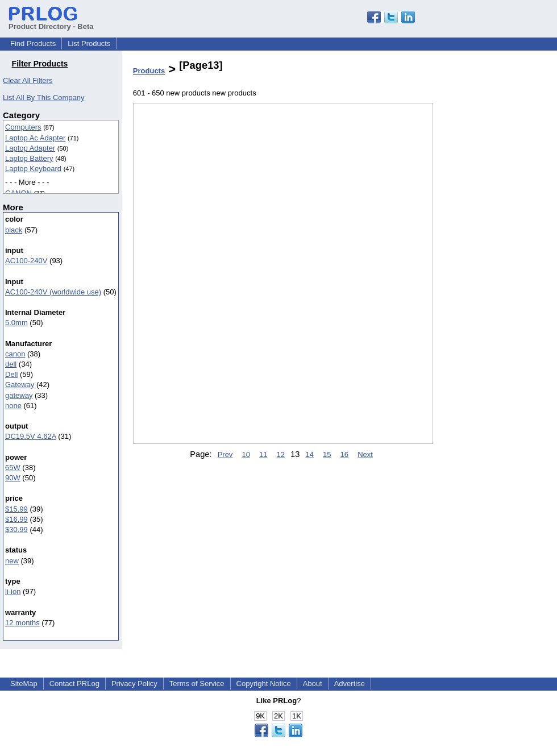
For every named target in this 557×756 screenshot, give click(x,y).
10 (246, 454)
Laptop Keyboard (33, 169)
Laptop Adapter (30, 148)
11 (263, 454)
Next (365, 454)
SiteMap (24, 684)
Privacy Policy (134, 684)
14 (309, 454)
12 (281, 454)
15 (327, 454)
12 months (22, 623)
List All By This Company (44, 97)
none (13, 406)
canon (15, 354)
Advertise (350, 684)
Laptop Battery (29, 158)
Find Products (33, 43)
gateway (19, 395)
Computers (23, 127)
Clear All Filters (28, 80)
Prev (225, 454)
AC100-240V (26, 261)
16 (344, 454)
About (313, 684)
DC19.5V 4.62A (31, 436)
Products (149, 71)
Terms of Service (197, 684)
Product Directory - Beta (51, 22)
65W (13, 468)
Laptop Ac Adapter (35, 138)
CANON (18, 193)
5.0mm (16, 323)
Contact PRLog (74, 684)
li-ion (13, 591)
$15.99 (16, 509)
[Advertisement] (490, 295)
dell (11, 364)
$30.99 (16, 529)
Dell (11, 374)
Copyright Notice (264, 684)
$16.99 (16, 519)
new (12, 561)
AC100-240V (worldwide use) (53, 292)
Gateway (20, 385)
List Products (89, 43)
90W (13, 478)
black (14, 230)
